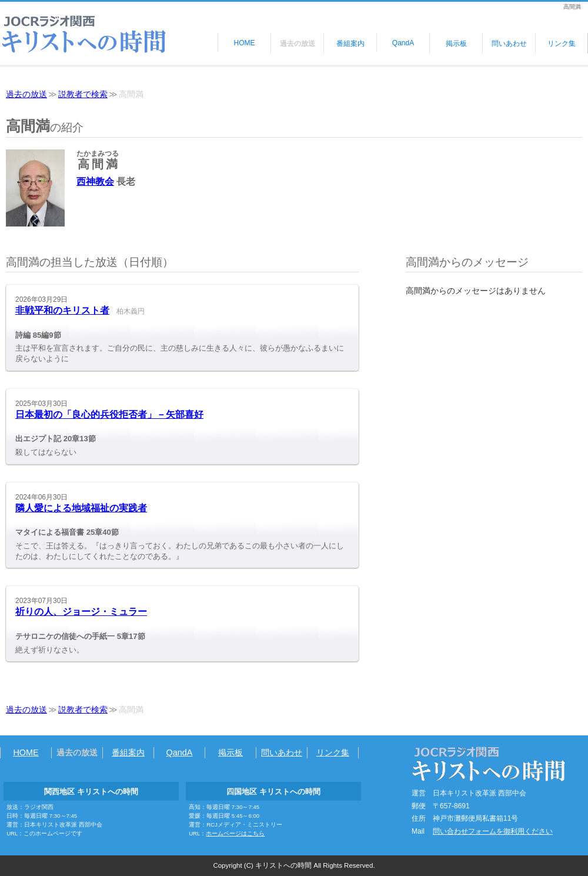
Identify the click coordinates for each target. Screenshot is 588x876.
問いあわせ (509, 44)
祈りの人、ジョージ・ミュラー (81, 612)
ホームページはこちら (235, 833)
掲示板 (456, 44)
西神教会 (95, 181)
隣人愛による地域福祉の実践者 (81, 508)
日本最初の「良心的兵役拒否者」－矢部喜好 (109, 414)
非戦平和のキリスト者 (62, 310)
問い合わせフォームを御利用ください (493, 831)
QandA (403, 43)
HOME (245, 43)
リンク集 (562, 44)
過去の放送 (298, 44)
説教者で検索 (83, 94)
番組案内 (350, 44)
